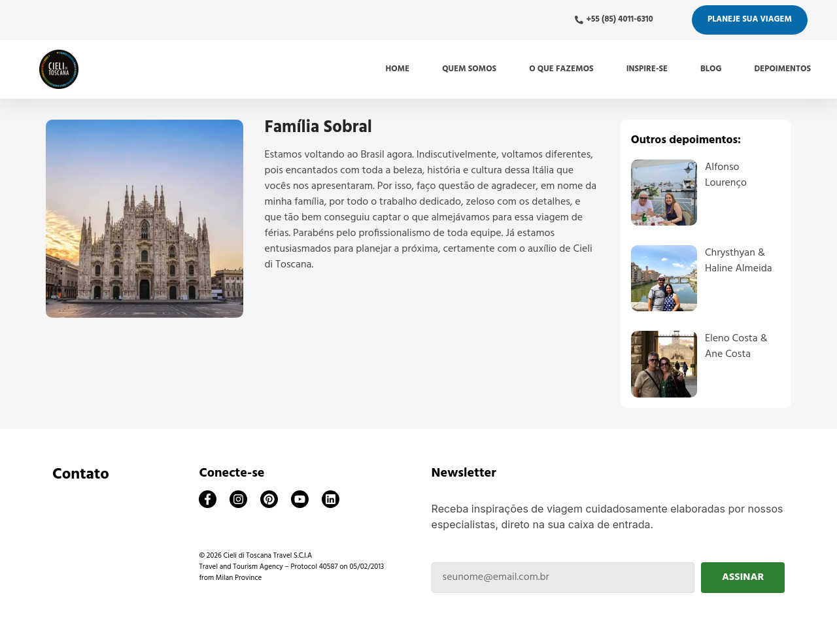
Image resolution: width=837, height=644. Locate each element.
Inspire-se (647, 69)
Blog (711, 69)
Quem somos (469, 69)
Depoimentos (783, 69)
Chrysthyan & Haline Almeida (739, 261)
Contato (81, 475)
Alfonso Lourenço (726, 175)
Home (398, 69)
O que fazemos (561, 69)
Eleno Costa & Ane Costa (736, 347)
